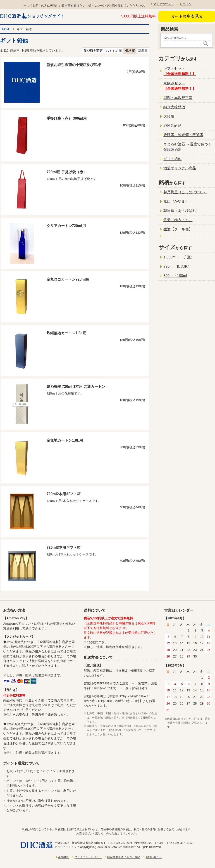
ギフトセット (180, 71)
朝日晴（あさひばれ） (182, 211)
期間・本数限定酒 (178, 98)
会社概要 (63, 857)
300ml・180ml (175, 276)
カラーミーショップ (67, 847)
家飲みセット (180, 86)
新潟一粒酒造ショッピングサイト (32, 16)
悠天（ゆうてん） (178, 220)
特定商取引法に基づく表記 (124, 857)
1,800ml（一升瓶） (179, 257)
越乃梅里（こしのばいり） (185, 192)
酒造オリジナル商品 (180, 168)
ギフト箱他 (172, 159)
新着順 (143, 51)
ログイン (186, 4)
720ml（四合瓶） (177, 266)
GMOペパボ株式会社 (123, 847)
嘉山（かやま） (176, 201)
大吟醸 (169, 116)
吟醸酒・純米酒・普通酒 (183, 135)
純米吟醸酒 (172, 126)
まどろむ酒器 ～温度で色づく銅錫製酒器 (187, 147)
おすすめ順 (114, 51)
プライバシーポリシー (88, 857)
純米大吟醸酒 (174, 107)
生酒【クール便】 (178, 229)
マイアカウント (164, 4)
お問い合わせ (154, 857)
